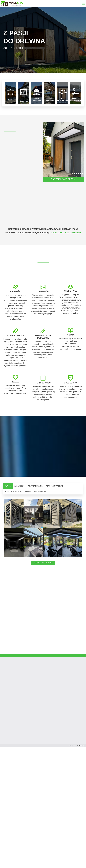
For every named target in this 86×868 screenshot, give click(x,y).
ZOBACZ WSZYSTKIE (43, 592)
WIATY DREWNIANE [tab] (35, 486)
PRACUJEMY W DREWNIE (66, 233)
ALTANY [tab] (8, 486)
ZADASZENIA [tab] (19, 486)
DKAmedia (80, 775)
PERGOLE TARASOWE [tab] (54, 486)
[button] (71, 173)
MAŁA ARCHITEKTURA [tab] (13, 492)
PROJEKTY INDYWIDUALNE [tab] (35, 492)
